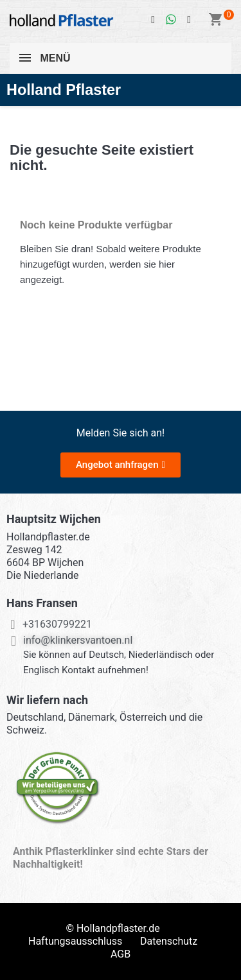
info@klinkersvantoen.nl (78, 640)
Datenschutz (169, 941)
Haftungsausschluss (75, 941)
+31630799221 (57, 624)
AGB (121, 954)
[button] (121, 465)
